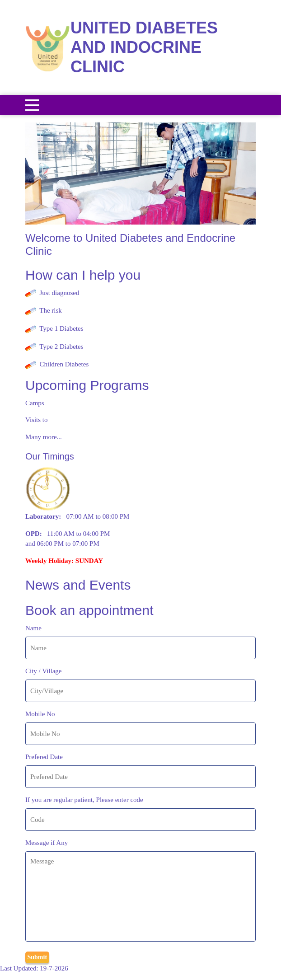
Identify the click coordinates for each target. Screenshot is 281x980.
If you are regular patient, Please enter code (84, 800)
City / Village (44, 671)
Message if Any (47, 843)
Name (33, 628)
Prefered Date (44, 757)
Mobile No (40, 714)
